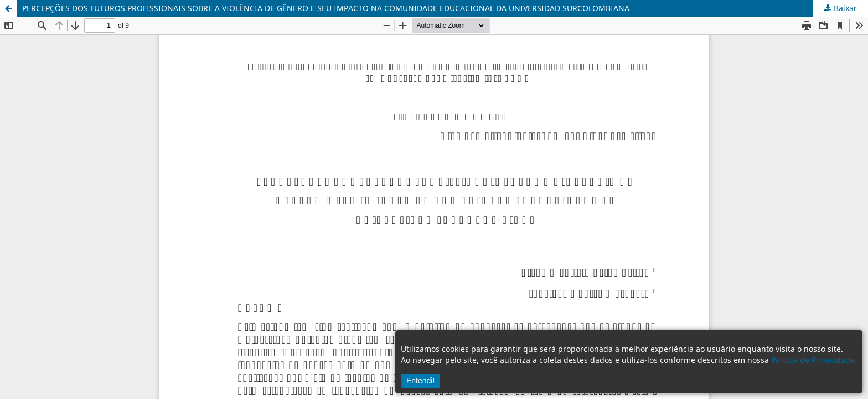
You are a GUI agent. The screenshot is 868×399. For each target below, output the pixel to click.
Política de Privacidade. (814, 360)
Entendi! (420, 381)
